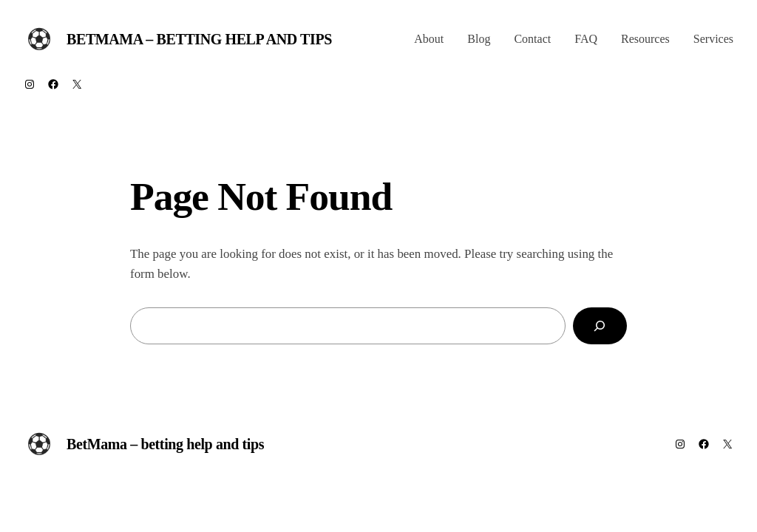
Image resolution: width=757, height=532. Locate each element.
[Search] (600, 326)
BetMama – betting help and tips (199, 39)
